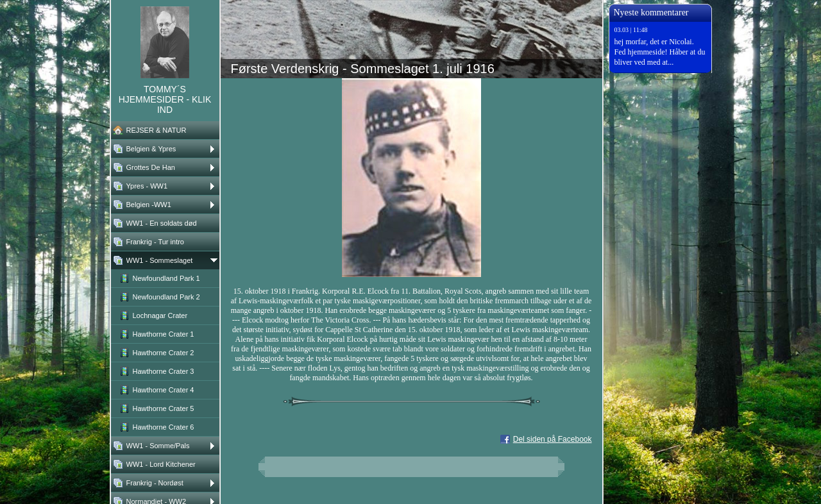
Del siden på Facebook (553, 439)
